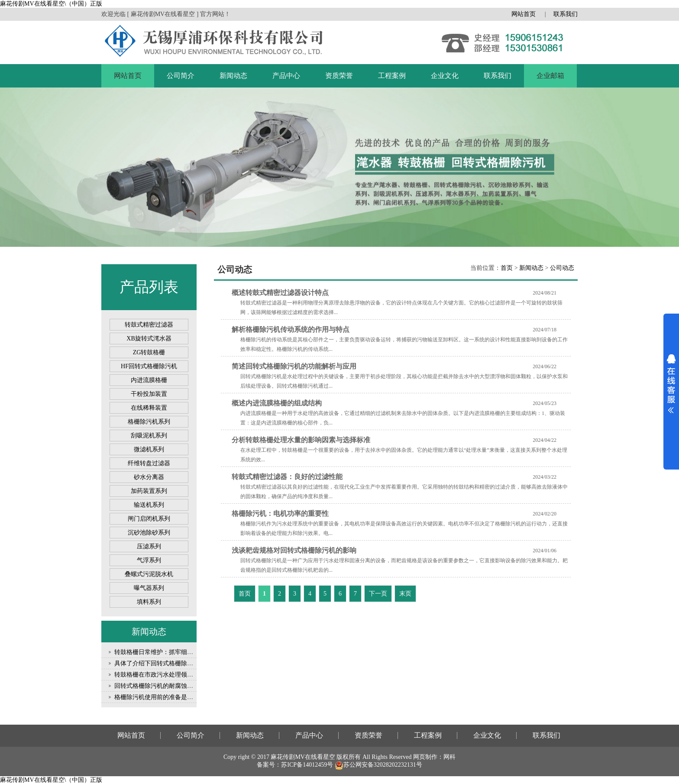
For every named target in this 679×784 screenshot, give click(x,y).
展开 (671, 384)
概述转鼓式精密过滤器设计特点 (280, 293)
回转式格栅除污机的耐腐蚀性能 (157, 686)
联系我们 (566, 14)
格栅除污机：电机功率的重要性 (280, 513)
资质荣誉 (339, 76)
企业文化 (445, 76)
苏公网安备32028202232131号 (378, 765)
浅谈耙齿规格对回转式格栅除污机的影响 (294, 550)
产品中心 (286, 76)
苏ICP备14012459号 (307, 765)
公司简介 (181, 76)
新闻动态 (233, 76)
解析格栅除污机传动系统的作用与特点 (291, 329)
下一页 (378, 594)
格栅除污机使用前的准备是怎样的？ (163, 697)
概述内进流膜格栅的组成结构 (277, 403)
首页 (507, 268)
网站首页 (524, 14)
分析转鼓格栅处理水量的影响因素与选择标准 (301, 440)
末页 (405, 594)
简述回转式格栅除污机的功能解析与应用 (294, 366)
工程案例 (392, 76)
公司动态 (562, 268)
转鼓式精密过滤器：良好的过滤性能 (287, 477)
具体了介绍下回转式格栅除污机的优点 (166, 663)
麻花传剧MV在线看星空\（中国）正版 (51, 4)
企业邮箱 (550, 76)
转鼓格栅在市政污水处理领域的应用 (163, 675)
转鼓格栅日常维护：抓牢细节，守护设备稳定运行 (181, 652)
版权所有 (349, 757)
